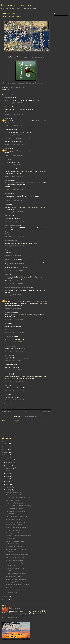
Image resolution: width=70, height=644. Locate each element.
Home (26, 412)
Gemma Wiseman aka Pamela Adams (18, 288)
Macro (9, 89)
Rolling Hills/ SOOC (12, 587)
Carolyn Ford (10, 240)
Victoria (8, 216)
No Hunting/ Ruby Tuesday (14, 582)
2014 (6, 447)
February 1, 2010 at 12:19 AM (15, 221)
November (10, 463)
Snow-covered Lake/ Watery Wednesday (18, 506)
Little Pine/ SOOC (11, 566)
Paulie (7, 148)
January (9, 490)
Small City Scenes (11, 259)
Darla (7, 323)
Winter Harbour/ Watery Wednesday (17, 555)
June (8, 476)
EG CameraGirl (15, 608)
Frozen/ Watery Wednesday (14, 530)
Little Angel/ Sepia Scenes (14, 552)
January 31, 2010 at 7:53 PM (14, 165)
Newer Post (7, 412)
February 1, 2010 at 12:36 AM (15, 246)
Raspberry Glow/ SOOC (13, 495)
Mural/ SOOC (10, 514)
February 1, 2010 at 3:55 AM (14, 284)
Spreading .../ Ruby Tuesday (15, 533)
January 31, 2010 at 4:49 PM (14, 144)
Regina (8, 250)
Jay (7, 299)
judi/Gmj (8, 180)
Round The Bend (11, 198)
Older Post (46, 412)
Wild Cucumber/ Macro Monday (16, 511)
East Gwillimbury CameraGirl (19, 5)
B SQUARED (10, 312)
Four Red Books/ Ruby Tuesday (16, 557)
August (8, 471)
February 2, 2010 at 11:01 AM (15, 391)
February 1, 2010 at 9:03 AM (14, 319)
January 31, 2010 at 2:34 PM (14, 103)
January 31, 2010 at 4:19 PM (14, 126)
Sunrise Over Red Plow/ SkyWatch (17, 574)
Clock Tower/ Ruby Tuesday (14, 508)
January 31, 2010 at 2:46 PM (14, 114)
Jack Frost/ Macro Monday (14, 492)
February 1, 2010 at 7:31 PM (14, 370)
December (10, 460)
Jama (7, 205)
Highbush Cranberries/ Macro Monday (18, 585)
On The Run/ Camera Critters (15, 541)
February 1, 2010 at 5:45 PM (14, 361)
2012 (6, 452)
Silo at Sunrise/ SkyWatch (14, 525)
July (8, 473)
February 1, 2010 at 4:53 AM (14, 308)
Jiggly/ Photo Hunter (12, 544)
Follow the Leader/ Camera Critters (17, 517)
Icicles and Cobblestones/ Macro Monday (19, 536)
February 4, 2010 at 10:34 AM (15, 400)
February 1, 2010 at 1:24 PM (14, 342)
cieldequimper (10, 337)
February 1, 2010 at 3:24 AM (14, 270)
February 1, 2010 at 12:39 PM (15, 333)
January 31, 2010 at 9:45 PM (14, 176)
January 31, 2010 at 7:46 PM (14, 155)
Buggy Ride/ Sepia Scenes (14, 576)
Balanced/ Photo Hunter (13, 519)
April (8, 482)
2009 (6, 597)
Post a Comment (9, 404)
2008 (6, 600)
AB (6, 395)
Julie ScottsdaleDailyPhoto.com (16, 139)
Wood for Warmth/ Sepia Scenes (16, 527)
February (9, 487)
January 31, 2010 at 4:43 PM (14, 135)
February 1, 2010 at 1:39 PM (14, 351)
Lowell (8, 118)
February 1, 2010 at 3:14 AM (14, 255)
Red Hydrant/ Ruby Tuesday (15, 560)
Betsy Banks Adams (12, 225)
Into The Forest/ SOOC (13, 538)
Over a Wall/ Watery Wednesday (16, 579)
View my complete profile (10, 618)
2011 (6, 455)
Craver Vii (9, 346)
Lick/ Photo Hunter (12, 593)
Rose (7, 385)
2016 (6, 441)
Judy (7, 160)
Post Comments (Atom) (30, 417)
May (8, 479)
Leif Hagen (9, 98)
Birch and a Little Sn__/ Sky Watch (16, 549)
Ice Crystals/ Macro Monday (14, 563)
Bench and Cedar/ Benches (14, 547)
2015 (6, 444)
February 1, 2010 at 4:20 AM (14, 295)
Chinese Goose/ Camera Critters (16, 590)
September (10, 468)
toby (7, 274)
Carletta (8, 193)
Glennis (8, 374)
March (8, 484)
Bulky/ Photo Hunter (12, 571)
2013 (6, 449)
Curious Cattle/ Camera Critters (16, 568)
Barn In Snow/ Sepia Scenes (15, 503)
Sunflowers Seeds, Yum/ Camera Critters (18, 498)
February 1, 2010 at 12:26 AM (15, 236)
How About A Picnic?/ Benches (15, 522)
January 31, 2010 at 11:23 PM (15, 212)
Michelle (8, 355)
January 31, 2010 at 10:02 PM (15, 201)
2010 (6, 458)
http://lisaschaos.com (38, 83)
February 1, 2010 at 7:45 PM (14, 381)
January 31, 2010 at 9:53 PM (14, 189)
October (9, 465)
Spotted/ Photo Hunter (13, 500)
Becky (7, 107)
